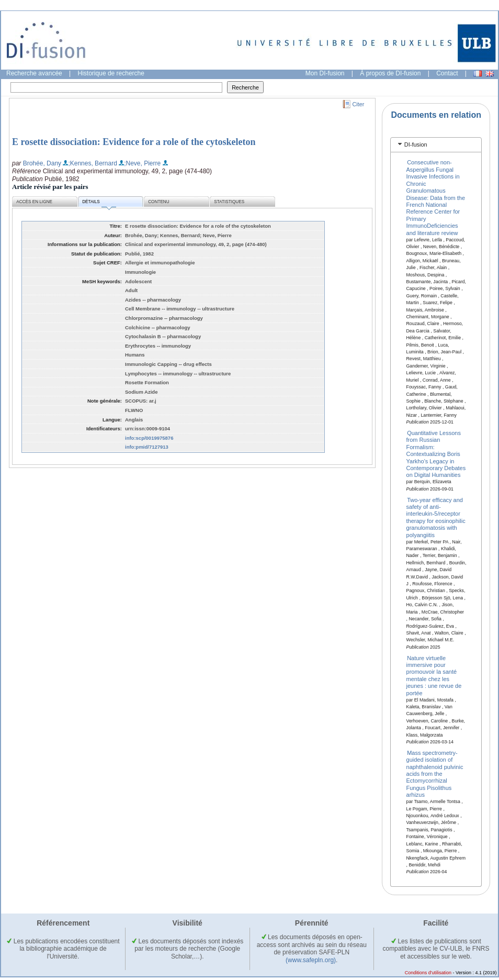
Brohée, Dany (42, 163)
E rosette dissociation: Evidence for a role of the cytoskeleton (134, 142)
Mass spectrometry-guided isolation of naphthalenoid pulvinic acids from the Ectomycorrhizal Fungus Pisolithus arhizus (435, 773)
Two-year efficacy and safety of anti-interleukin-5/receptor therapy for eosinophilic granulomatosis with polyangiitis (436, 517)
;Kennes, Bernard (92, 163)
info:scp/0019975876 (149, 438)
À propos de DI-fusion (390, 73)
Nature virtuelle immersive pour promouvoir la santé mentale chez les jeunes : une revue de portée (434, 675)
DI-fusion (416, 144)
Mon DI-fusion (325, 73)
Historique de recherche (111, 73)
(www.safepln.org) (311, 960)
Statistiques (229, 202)
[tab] (436, 145)
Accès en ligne (34, 202)
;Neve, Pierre (142, 163)
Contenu (158, 202)
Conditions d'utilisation (428, 973)
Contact (447, 73)
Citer (359, 104)
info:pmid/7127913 (147, 447)
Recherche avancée (34, 73)
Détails (99, 203)
